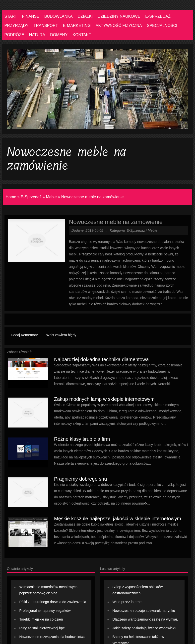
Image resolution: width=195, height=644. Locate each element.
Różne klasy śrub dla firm (82, 439)
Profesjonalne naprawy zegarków (45, 611)
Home (11, 197)
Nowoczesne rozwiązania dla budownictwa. (53, 637)
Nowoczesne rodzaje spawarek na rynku (144, 611)
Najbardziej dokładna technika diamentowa (101, 359)
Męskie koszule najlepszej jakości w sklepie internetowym (118, 519)
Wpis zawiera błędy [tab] (61, 335)
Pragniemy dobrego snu (80, 479)
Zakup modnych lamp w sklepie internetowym (104, 399)
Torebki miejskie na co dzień (41, 619)
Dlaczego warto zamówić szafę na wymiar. (145, 619)
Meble (51, 197)
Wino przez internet (128, 602)
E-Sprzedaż (31, 197)
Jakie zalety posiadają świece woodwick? (144, 628)
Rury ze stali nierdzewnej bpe (42, 628)
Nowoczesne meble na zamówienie (93, 197)
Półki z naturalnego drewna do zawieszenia (53, 602)
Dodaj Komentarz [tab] (24, 335)
